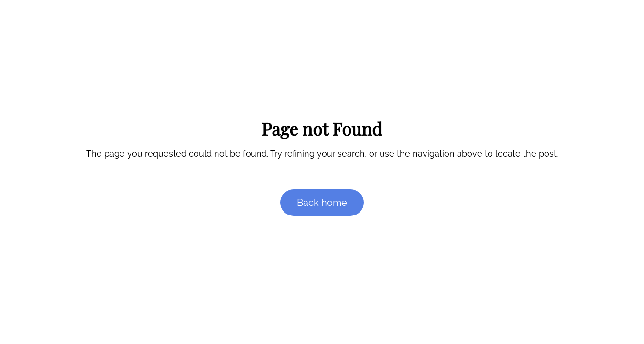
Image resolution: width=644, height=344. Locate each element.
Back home (322, 203)
